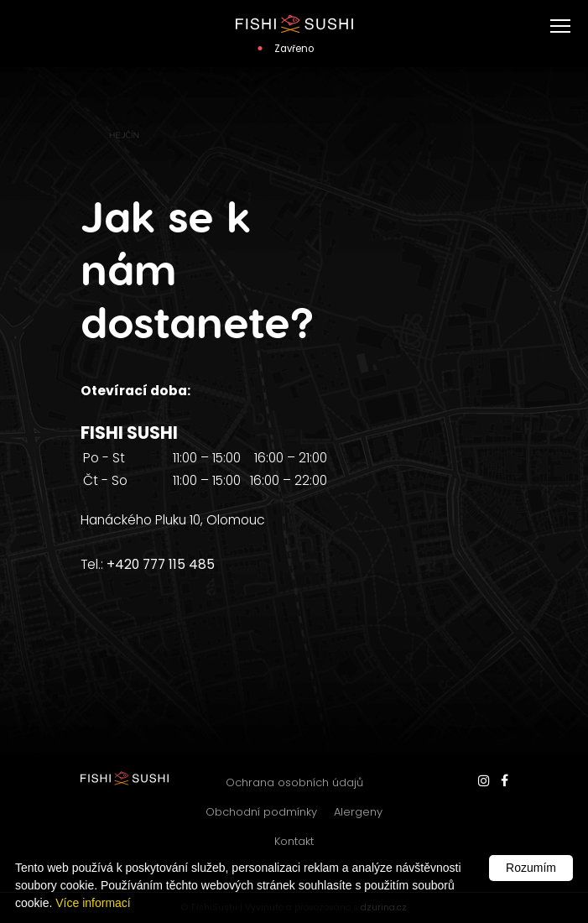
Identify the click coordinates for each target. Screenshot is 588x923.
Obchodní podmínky (261, 812)
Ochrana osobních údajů (294, 782)
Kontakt (294, 841)
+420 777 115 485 (161, 564)
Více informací (93, 903)
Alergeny (358, 812)
